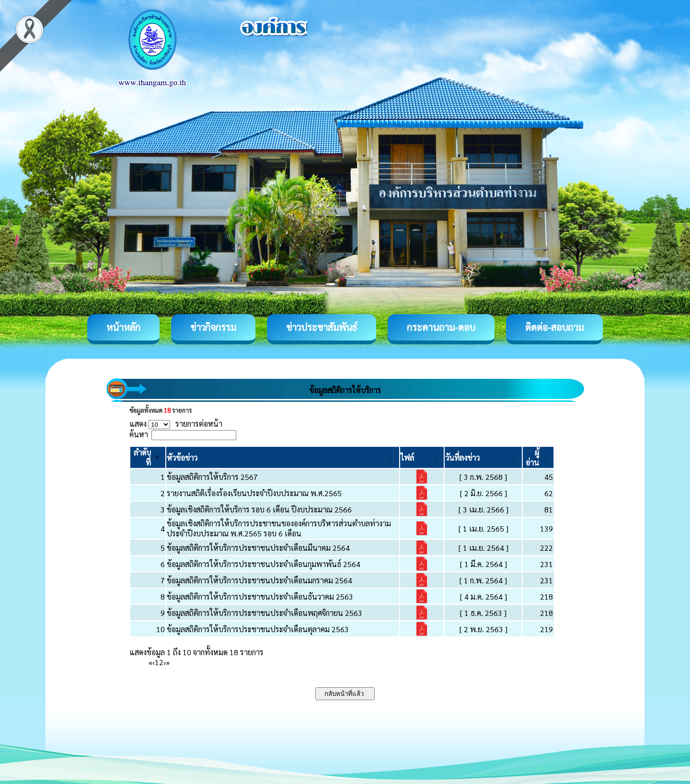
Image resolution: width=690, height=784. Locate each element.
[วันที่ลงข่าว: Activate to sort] (483, 457)
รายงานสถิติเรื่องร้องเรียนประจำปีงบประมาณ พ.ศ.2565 (254, 493)
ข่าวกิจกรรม (213, 327)
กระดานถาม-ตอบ (441, 327)
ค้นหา (139, 434)
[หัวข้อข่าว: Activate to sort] (282, 457)
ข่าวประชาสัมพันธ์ (322, 327)
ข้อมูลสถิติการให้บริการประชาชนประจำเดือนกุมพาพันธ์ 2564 (264, 564)
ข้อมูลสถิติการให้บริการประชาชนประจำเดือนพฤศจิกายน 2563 (264, 613)
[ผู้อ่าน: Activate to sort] (538, 457)
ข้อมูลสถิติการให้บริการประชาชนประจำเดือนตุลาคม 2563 (258, 629)
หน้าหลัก (123, 327)
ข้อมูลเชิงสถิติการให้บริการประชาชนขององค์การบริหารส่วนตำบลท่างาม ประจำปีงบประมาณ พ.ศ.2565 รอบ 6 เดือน (279, 528)
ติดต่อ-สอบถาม (554, 327)
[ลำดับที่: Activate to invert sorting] (148, 457)
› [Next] (165, 662)
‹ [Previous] (154, 662)
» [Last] (168, 662)
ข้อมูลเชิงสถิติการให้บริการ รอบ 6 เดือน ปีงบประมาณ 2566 (259, 509)
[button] (182, 458)
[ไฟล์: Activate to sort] (422, 457)
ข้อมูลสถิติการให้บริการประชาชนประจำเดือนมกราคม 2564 (259, 580)
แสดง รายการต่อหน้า (176, 424)
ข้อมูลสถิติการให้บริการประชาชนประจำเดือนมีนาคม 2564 (258, 548)
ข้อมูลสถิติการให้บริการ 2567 (212, 477)
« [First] (150, 662)
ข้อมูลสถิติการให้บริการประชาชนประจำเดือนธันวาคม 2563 (260, 597)
